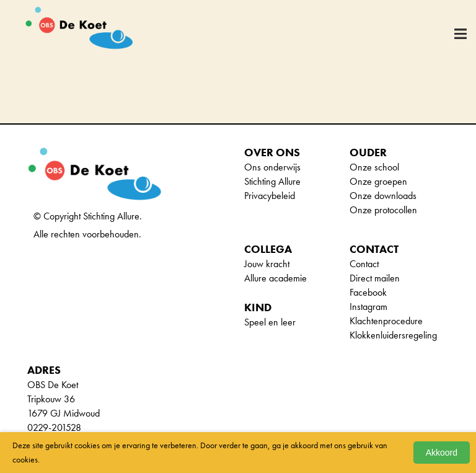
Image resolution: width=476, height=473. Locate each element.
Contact (364, 264)
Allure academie (275, 278)
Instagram (368, 307)
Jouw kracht (267, 264)
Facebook (368, 292)
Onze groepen (378, 181)
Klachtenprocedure (386, 321)
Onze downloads (383, 196)
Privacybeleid (270, 196)
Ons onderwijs (272, 167)
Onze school (374, 167)
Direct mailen (375, 278)
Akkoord (442, 453)
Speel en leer (270, 322)
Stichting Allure (272, 181)
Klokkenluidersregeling (393, 335)
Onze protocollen (383, 210)
